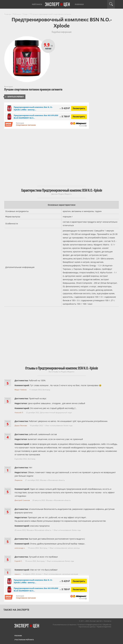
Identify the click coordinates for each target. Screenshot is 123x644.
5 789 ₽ (65, 116)
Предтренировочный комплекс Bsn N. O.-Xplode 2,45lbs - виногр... (33, 108)
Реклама (18, 636)
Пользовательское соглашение (64, 625)
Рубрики (79, 4)
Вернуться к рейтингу (14, 97)
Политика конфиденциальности (89, 625)
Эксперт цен (58, 5)
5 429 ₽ (65, 108)
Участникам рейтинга (24, 640)
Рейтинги (37, 4)
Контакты (108, 621)
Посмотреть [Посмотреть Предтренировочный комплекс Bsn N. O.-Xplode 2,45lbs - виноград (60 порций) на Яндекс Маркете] (79, 108)
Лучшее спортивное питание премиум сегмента (33, 89)
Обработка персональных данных (95, 626)
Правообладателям (104, 627)
